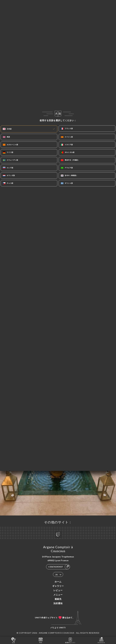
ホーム (58, 582)
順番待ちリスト (70, 640)
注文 (14, 640)
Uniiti (62, 628)
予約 (41, 640)
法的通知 (58, 603)
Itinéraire (101, 640)
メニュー (58, 595)
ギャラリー (58, 586)
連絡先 (58, 599)
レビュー (58, 590)
